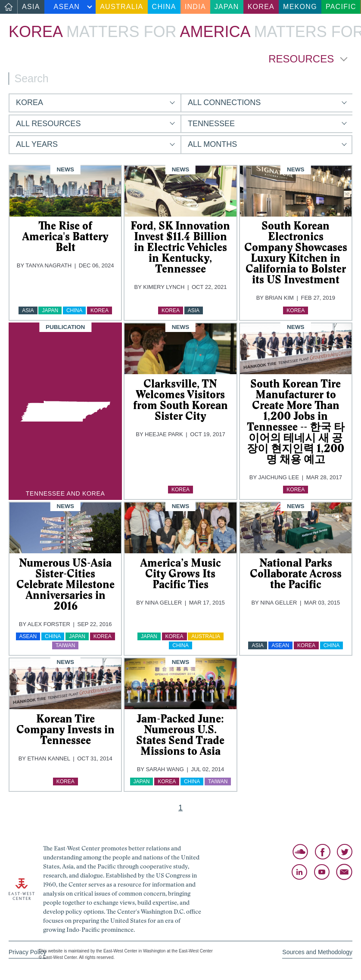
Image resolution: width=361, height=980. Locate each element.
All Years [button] (37, 144)
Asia (31, 7)
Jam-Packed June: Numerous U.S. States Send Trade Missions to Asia (180, 735)
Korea (261, 7)
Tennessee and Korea (65, 493)
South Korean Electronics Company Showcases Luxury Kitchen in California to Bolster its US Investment (296, 253)
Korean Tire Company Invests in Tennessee (65, 729)
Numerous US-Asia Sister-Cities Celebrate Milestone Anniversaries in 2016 (65, 584)
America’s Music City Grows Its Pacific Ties (180, 574)
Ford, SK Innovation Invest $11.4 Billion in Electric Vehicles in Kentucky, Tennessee (180, 247)
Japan (227, 7)
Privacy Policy (27, 952)
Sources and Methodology (317, 952)
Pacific (341, 7)
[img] (65, 191)
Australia (121, 7)
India (195, 7)
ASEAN (67, 7)
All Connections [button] (224, 102)
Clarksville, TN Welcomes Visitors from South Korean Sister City (180, 400)
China (164, 7)
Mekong (300, 7)
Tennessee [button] (211, 124)
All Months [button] (212, 144)
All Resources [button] (48, 124)
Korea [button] (30, 102)
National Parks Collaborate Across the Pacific (296, 574)
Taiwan (65, 645)
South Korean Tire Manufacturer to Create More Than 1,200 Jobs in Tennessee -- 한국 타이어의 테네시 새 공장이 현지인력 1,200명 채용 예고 (296, 421)
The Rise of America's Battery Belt (65, 236)
